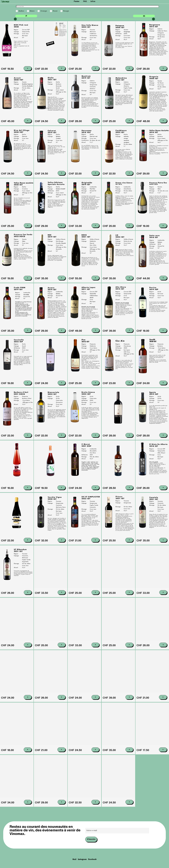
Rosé (55, 11)
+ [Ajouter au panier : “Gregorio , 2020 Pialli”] (163, 121)
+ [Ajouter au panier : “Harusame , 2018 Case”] (95, 174)
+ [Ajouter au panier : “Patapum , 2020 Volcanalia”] (129, 68)
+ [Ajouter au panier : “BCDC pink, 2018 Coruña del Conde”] (28, 68)
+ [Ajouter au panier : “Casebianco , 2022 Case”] (129, 175)
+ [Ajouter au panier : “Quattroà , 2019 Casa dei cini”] (95, 121)
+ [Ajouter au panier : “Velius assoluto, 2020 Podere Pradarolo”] (28, 232)
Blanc (32, 11)
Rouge (66, 11)
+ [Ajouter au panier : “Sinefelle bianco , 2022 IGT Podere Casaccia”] (95, 68)
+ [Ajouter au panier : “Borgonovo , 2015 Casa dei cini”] (163, 68)
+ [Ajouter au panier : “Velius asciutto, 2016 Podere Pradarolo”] (163, 176)
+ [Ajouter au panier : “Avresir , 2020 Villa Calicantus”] (28, 121)
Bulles (21, 11)
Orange (44, 11)
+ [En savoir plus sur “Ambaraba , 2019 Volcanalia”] (62, 68)
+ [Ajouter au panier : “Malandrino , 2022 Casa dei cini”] (129, 121)
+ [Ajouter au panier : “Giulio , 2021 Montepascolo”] (62, 121)
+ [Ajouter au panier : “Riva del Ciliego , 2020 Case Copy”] (28, 173)
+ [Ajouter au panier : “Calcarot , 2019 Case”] (62, 173)
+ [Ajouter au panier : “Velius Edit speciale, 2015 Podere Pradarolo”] (62, 235)
